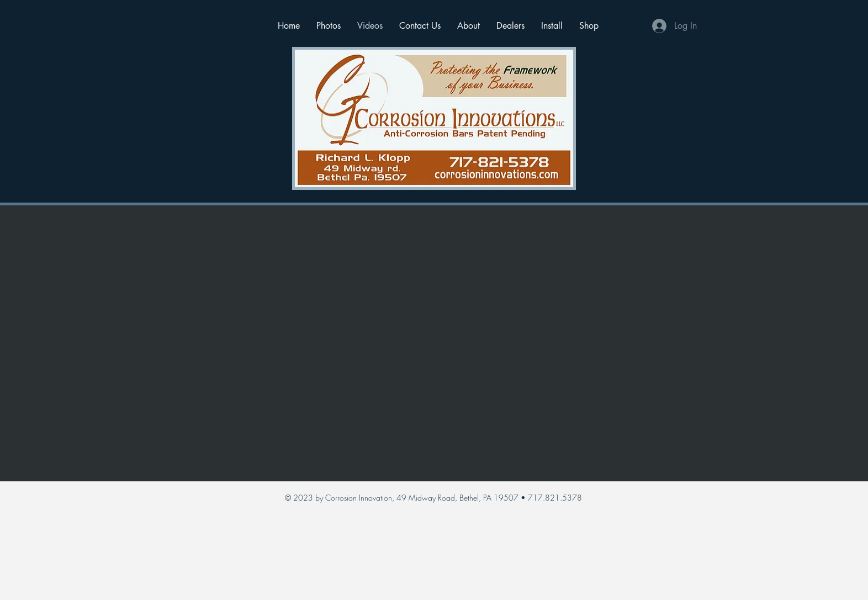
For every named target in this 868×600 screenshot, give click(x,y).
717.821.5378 (555, 498)
